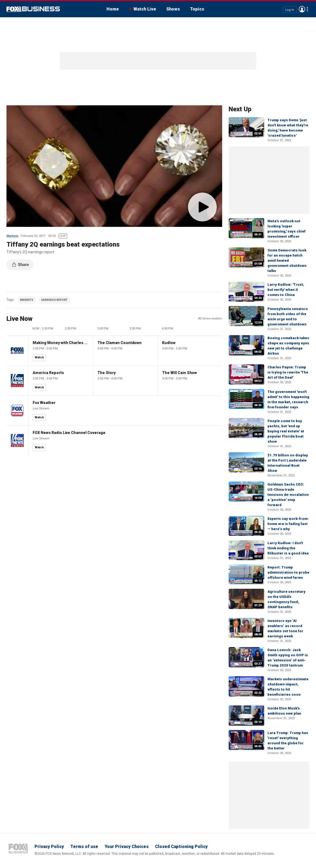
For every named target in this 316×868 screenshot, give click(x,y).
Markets (13, 236)
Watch (39, 357)
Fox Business (33, 9)
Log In (290, 10)
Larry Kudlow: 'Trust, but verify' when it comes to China (286, 290)
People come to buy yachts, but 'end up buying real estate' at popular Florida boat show (286, 431)
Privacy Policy (49, 847)
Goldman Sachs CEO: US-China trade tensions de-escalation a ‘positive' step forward (288, 495)
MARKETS (27, 300)
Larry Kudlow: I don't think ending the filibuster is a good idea (288, 548)
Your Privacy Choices (127, 847)
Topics (197, 9)
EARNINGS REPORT (54, 300)
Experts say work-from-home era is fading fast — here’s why (288, 524)
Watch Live (145, 9)
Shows (173, 9)
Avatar (302, 9)
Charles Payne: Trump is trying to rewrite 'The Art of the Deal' (288, 372)
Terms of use (84, 847)
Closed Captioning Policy (181, 847)
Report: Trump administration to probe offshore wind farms (288, 572)
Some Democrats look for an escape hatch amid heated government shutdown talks (287, 260)
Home (113, 9)
